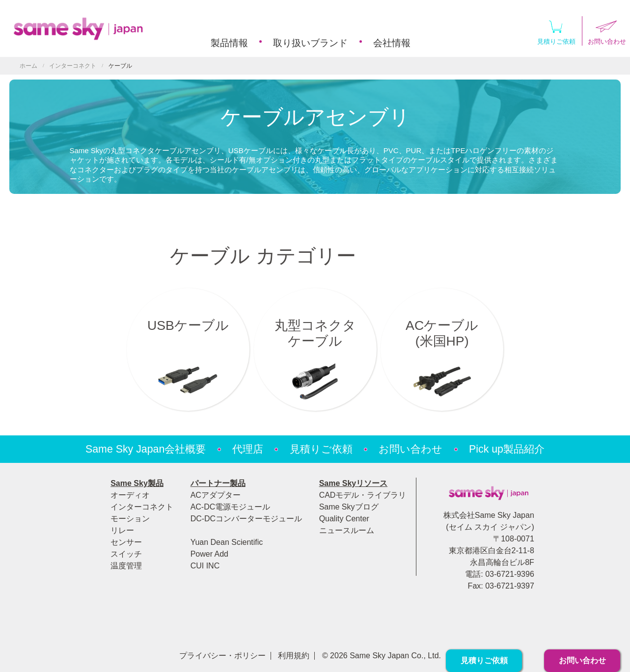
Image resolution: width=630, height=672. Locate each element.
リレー (122, 530)
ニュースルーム (347, 530)
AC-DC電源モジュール (231, 507)
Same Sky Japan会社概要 (146, 449)
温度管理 (126, 566)
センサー (126, 542)
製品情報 (229, 43)
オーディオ (130, 495)
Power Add (209, 554)
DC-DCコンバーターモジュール (247, 519)
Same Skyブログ (349, 507)
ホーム (28, 66)
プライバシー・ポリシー (222, 656)
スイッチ (126, 554)
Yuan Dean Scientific (227, 542)
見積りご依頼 (556, 31)
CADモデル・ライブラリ (363, 495)
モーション (130, 519)
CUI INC (205, 566)
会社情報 (392, 43)
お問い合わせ (411, 449)
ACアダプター (216, 495)
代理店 (248, 449)
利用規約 (294, 656)
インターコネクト (73, 66)
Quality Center (344, 519)
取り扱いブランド (310, 43)
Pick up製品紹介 (507, 449)
